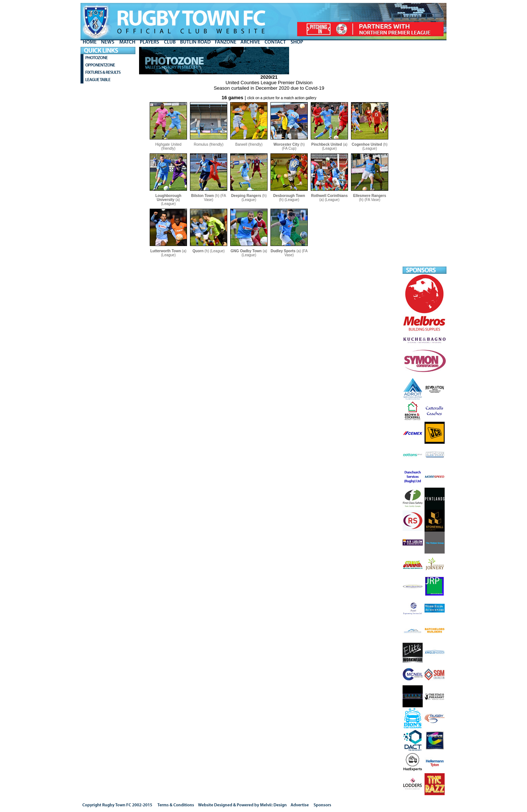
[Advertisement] (425, 157)
